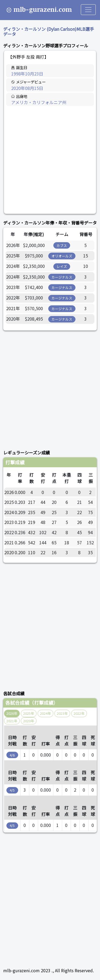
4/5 (12, 790)
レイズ (62, 266)
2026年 (12, 713)
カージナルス (62, 277)
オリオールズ (62, 256)
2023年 (62, 713)
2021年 (12, 721)
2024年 (45, 713)
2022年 (79, 713)
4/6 (12, 755)
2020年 (29, 721)
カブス (62, 246)
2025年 (29, 713)
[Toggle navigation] (88, 10)
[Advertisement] (50, 160)
